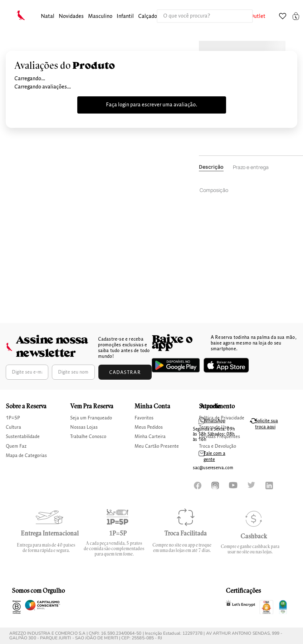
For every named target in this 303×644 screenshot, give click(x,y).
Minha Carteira (150, 437)
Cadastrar (125, 373)
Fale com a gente (214, 456)
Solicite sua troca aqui (267, 424)
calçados (149, 16)
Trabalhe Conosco (88, 437)
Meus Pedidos (149, 427)
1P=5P (13, 418)
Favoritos (144, 418)
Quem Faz (16, 446)
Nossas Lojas (84, 427)
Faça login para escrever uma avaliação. (152, 105)
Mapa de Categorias (26, 456)
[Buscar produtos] (240, 16)
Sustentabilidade (23, 437)
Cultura (13, 427)
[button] (48, 17)
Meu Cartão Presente (157, 446)
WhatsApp (214, 421)
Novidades (71, 16)
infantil (125, 16)
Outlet (258, 16)
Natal (48, 16)
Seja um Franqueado (91, 418)
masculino (100, 16)
